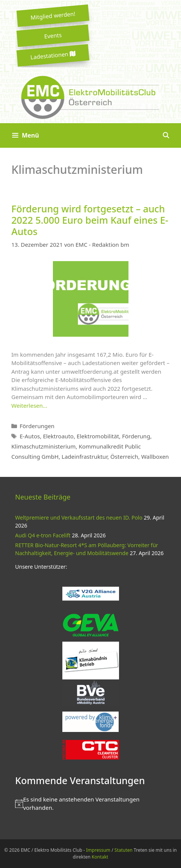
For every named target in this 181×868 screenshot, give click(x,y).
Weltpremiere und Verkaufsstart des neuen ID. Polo (79, 518)
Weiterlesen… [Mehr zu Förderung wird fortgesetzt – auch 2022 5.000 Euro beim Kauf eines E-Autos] (29, 405)
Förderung (136, 436)
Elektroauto (58, 436)
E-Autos (30, 436)
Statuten (124, 850)
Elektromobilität (98, 436)
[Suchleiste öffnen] (166, 135)
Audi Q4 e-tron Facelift (43, 535)
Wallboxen (155, 456)
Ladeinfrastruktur (84, 456)
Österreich (124, 456)
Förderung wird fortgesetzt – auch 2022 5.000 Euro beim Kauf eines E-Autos (90, 220)
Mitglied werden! (53, 15)
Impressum (98, 850)
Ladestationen (53, 55)
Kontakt (100, 857)
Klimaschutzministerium (43, 446)
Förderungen (37, 426)
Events (53, 36)
